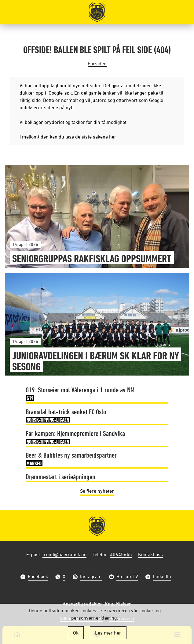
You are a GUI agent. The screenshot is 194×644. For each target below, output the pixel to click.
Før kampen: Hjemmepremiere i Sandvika (75, 437)
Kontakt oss (150, 554)
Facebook (38, 577)
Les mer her (108, 633)
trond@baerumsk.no (64, 554)
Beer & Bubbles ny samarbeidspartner (71, 459)
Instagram (91, 577)
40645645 (121, 554)
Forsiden (97, 63)
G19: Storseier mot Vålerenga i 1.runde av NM (80, 394)
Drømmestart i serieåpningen (60, 477)
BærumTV (127, 577)
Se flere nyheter (97, 491)
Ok (76, 633)
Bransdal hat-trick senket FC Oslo (66, 416)
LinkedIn (162, 577)
